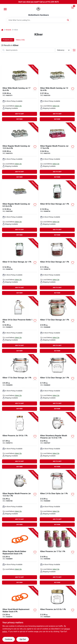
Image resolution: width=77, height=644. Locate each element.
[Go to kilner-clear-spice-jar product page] (57, 499)
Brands (9, 30)
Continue (9, 639)
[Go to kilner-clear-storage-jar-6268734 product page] (57, 209)
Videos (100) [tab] (20, 40)
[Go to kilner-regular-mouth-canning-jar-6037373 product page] (20, 151)
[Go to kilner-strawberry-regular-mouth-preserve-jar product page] (57, 441)
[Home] (2, 30)
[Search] (68, 20)
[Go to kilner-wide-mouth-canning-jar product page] (57, 93)
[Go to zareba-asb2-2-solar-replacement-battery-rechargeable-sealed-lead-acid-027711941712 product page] (20, 441)
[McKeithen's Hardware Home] (38, 9)
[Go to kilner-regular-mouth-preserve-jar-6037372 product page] (57, 151)
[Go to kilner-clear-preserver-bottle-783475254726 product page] (20, 325)
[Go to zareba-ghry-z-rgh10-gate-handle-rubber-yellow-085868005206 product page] (57, 267)
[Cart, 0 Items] (72, 8)
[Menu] (5, 9)
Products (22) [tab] (8, 40)
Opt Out (23, 639)
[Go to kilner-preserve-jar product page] (57, 615)
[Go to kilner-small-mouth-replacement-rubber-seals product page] (20, 615)
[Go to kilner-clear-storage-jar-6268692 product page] (20, 383)
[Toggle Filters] (74, 50)
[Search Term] (38, 20)
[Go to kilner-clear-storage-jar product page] (57, 383)
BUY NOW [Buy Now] (20, 119)
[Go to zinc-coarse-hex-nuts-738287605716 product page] (20, 267)
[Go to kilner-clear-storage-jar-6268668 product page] (57, 325)
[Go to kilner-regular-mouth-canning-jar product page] (20, 209)
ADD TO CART (19, 114)
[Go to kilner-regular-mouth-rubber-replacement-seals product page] (20, 557)
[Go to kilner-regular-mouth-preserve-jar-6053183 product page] (20, 499)
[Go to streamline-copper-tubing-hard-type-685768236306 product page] (57, 557)
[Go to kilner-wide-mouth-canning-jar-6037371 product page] (20, 93)
